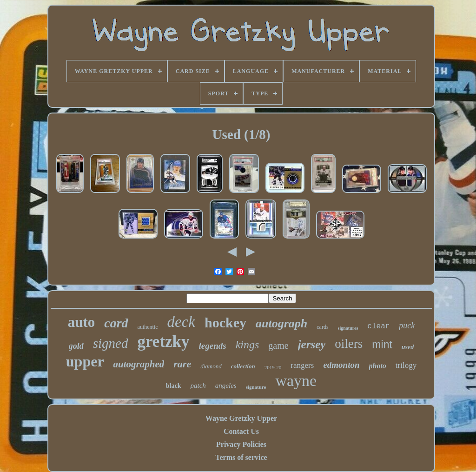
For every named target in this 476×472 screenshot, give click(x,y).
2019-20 (273, 367)
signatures (348, 328)
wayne (296, 381)
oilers (349, 344)
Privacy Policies (241, 444)
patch (198, 386)
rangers (302, 365)
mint (382, 345)
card (116, 323)
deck (181, 322)
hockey (225, 322)
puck (407, 326)
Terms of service (241, 457)
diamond (211, 366)
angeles (226, 386)
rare (182, 364)
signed (111, 343)
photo (378, 366)
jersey (312, 344)
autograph (281, 323)
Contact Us (241, 431)
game (278, 346)
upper (85, 361)
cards (322, 327)
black (174, 386)
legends (213, 346)
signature (256, 387)
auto (82, 322)
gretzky (163, 342)
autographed (139, 364)
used (408, 347)
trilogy (406, 365)
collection (243, 366)
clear (378, 326)
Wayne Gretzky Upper (241, 418)
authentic (148, 327)
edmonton (341, 365)
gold (76, 346)
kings (248, 345)
